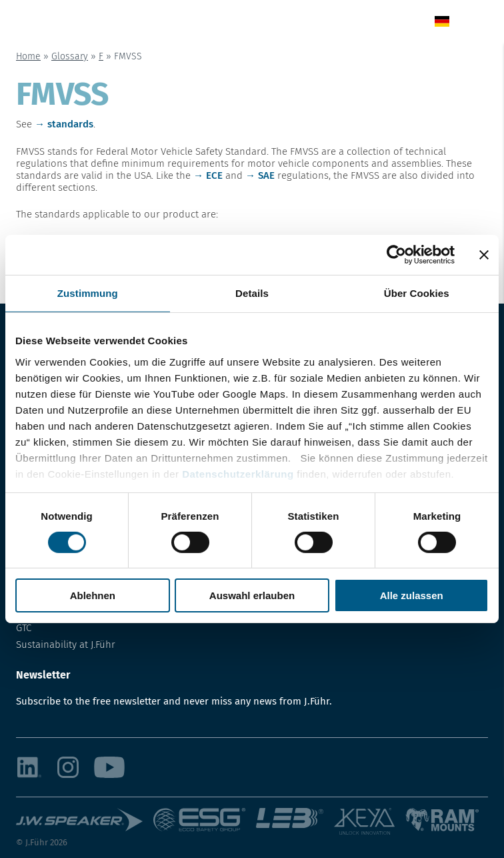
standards (70, 124)
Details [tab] (252, 293)
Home (28, 56)
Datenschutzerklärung (238, 473)
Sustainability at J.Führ (66, 645)
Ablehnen (93, 595)
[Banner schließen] (484, 255)
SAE (266, 175)
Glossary (70, 56)
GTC (24, 628)
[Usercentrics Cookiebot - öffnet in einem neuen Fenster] (396, 255)
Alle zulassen (412, 595)
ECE (214, 175)
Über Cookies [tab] (417, 293)
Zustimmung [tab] (88, 293)
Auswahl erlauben (252, 595)
